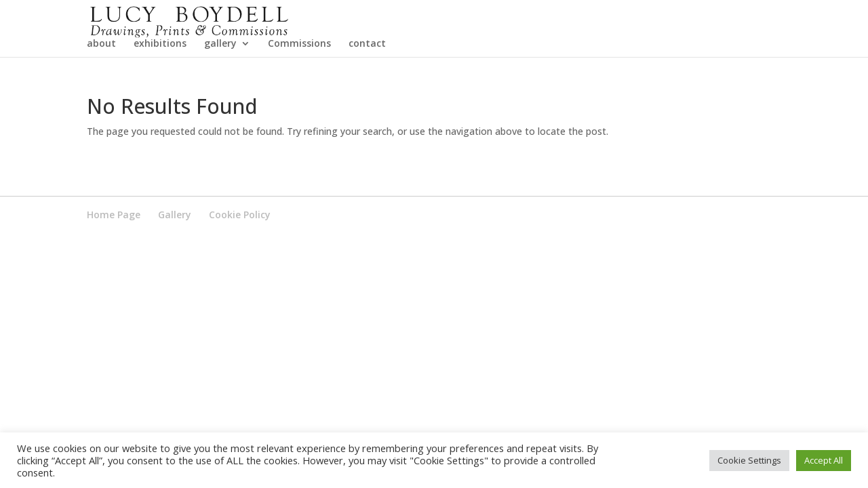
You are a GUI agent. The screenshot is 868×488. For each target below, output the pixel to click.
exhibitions (160, 83)
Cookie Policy (240, 254)
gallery (220, 83)
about (101, 83)
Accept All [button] (824, 460)
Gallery (175, 254)
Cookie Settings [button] (749, 460)
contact (367, 83)
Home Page (114, 254)
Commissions (299, 83)
